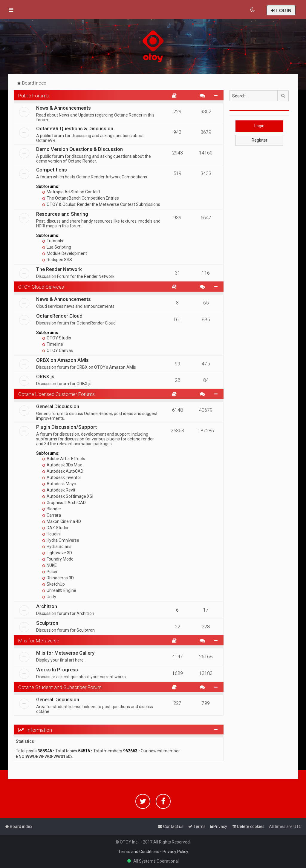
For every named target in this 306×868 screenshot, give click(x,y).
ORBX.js (45, 376)
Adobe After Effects (64, 459)
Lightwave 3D (57, 553)
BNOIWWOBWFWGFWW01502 (44, 757)
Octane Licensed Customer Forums (56, 394)
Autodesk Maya (59, 484)
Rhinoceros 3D (58, 578)
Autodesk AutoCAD (63, 471)
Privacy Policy (175, 852)
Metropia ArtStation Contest (71, 192)
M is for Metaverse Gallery (65, 653)
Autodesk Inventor (62, 477)
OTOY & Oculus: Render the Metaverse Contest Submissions (101, 204)
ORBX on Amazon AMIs (62, 360)
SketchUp (54, 584)
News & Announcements (64, 108)
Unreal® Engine (59, 590)
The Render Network (59, 269)
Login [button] (259, 126)
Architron (47, 606)
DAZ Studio (55, 528)
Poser (50, 572)
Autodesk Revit (59, 490)
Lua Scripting (57, 247)
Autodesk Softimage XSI (68, 496)
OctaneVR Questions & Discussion (75, 128)
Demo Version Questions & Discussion (79, 149)
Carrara (52, 515)
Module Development (65, 253)
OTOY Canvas (58, 350)
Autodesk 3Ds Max (62, 465)
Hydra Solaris (57, 546)
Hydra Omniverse (61, 540)
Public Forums (33, 96)
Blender (52, 509)
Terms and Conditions (139, 852)
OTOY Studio (57, 338)
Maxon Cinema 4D (62, 521)
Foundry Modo (58, 559)
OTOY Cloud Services (41, 287)
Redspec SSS (57, 260)
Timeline (53, 344)
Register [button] (260, 140)
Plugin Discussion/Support (66, 427)
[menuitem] (253, 10)
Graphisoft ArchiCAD (64, 503)
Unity (49, 597)
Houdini (52, 534)
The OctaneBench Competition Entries (81, 198)
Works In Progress (57, 670)
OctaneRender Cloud (59, 316)
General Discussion (58, 406)
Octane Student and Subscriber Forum (60, 687)
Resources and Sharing (62, 214)
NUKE (50, 565)
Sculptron (47, 623)
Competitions (52, 170)
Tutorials (53, 241)
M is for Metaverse (39, 641)
